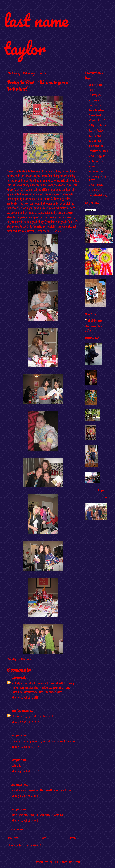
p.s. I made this (96, 161)
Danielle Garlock (96, 190)
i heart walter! (95, 105)
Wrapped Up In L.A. (97, 121)
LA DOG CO (16, 678)
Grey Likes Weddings (98, 151)
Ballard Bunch (95, 141)
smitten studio (96, 85)
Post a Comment (17, 829)
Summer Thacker (97, 185)
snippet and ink (96, 171)
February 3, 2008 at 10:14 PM (25, 747)
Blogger (76, 862)
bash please (94, 100)
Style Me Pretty (96, 131)
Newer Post (13, 838)
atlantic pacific (96, 136)
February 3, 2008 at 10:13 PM (25, 722)
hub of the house (19, 711)
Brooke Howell (95, 115)
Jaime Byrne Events (98, 110)
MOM (91, 90)
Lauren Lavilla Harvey (98, 195)
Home (44, 838)
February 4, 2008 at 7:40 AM (25, 821)
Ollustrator (56, 862)
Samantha (93, 166)
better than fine (96, 146)
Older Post (74, 838)
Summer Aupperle (97, 156)
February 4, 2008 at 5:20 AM (25, 796)
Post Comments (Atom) (30, 845)
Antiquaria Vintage (98, 126)
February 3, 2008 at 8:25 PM (25, 698)
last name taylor (36, 34)
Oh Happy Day (95, 95)
